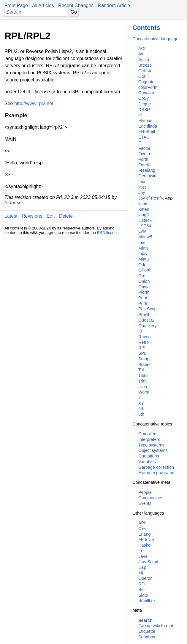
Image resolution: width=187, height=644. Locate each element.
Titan (143, 375)
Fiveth (144, 154)
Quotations (149, 456)
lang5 (144, 215)
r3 (140, 331)
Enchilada (148, 126)
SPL (142, 353)
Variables (147, 462)
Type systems (151, 445)
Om (142, 276)
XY (141, 403)
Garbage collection (156, 467)
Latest (11, 216)
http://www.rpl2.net (34, 103)
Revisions (32, 216)
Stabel (144, 364)
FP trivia (146, 539)
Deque (145, 104)
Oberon (145, 578)
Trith (142, 381)
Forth (143, 159)
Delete (66, 216)
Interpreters (149, 439)
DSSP (144, 110)
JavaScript (148, 562)
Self (142, 590)
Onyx (143, 287)
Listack (145, 220)
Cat (142, 76)
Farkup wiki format (156, 626)
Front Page (16, 5)
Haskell (145, 545)
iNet (142, 187)
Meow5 (145, 237)
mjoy (143, 253)
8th (141, 414)
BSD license (108, 233)
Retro (144, 342)
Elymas (145, 121)
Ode (142, 265)
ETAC (144, 137)
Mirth (143, 248)
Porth (143, 303)
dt (140, 115)
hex (142, 182)
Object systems (153, 450)
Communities (151, 498)
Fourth (145, 165)
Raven (145, 337)
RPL (142, 348)
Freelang (147, 170)
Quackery (148, 326)
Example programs (156, 473)
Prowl (144, 314)
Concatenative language (155, 39)
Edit (51, 216)
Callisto (145, 71)
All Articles (43, 5)
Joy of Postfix (151, 198)
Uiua (143, 387)
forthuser (14, 203)
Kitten (144, 209)
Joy (142, 192)
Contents (146, 28)
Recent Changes (76, 5)
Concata (146, 93)
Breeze (145, 65)
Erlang (145, 534)
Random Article (114, 5)
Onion (144, 281)
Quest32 (146, 320)
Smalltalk (147, 600)
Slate (143, 595)
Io (140, 551)
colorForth (148, 87)
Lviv (142, 231)
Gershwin (147, 176)
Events (145, 503)
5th (141, 409)
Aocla (144, 60)
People (145, 492)
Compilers (148, 434)
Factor (144, 148)
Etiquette (147, 631)
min (142, 242)
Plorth (144, 292)
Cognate (146, 82)
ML (141, 573)
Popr (143, 298)
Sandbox (147, 637)
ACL (142, 49)
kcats (143, 204)
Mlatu (144, 259)
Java (143, 556)
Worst (144, 392)
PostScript (148, 309)
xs (140, 398)
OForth (145, 270)
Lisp (142, 567)
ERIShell (147, 131)
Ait (141, 54)
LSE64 (145, 226)
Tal (141, 370)
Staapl (144, 359)
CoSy (144, 98)
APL (142, 523)
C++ (142, 529)
